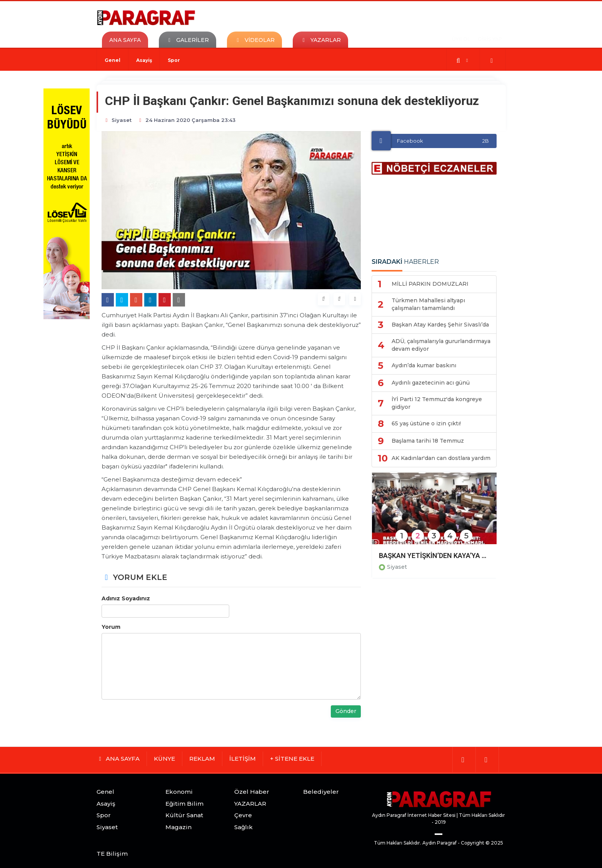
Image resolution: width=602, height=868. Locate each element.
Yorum (111, 627)
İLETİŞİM (243, 759)
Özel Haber (252, 792)
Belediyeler (321, 792)
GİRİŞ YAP (490, 39)
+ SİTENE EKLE (292, 759)
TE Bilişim (112, 854)
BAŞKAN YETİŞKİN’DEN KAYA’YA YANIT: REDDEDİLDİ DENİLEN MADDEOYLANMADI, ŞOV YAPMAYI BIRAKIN (434, 556)
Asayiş (144, 60)
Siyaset (397, 567)
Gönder (346, 711)
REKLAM (202, 759)
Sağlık (243, 827)
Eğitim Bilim (184, 804)
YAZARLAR (250, 804)
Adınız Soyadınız (126, 598)
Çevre (243, 815)
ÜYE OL (461, 39)
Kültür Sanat (184, 815)
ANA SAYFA (125, 40)
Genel (113, 60)
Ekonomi (179, 792)
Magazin (178, 827)
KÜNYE (164, 759)
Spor (174, 60)
